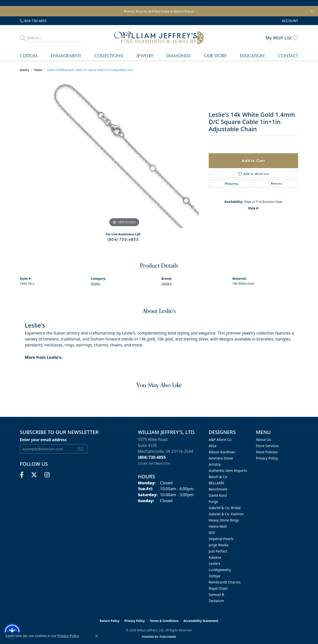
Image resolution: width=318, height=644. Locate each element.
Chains (38, 70)
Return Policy (110, 621)
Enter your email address (43, 440)
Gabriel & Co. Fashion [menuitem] (226, 514)
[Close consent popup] (97, 636)
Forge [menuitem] (213, 502)
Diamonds (179, 56)
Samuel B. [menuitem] (217, 595)
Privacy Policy (267, 458)
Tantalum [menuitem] (216, 601)
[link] (33, 21)
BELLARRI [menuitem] (217, 483)
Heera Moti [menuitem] (218, 526)
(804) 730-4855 (123, 239)
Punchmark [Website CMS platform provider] (168, 637)
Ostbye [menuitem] (214, 576)
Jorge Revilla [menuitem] (219, 545)
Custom (29, 56)
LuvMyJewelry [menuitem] (220, 570)
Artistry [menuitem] (215, 464)
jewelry (24, 70)
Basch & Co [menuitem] (218, 477)
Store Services (267, 446)
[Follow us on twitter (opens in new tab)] (34, 475)
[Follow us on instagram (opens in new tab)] (47, 475)
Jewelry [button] (145, 56)
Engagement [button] (66, 56)
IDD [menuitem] (212, 533)
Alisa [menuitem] (213, 446)
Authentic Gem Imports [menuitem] (228, 471)
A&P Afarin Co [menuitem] (220, 440)
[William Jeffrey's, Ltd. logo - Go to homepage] (159, 38)
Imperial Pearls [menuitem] (221, 539)
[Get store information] (154, 464)
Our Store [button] (215, 56)
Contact (288, 56)
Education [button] (252, 56)
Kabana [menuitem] (215, 557)
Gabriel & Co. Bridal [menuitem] (225, 508)
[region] (124, 154)
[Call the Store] (152, 457)
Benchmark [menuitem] (218, 489)
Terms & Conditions (164, 621)
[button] (290, 21)
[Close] (312, 11)
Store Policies (267, 452)
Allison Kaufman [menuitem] (222, 452)
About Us (263, 440)
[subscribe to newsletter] (81, 449)
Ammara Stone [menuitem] (221, 458)
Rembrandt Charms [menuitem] (225, 582)
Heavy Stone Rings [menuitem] (224, 520)
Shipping (231, 184)
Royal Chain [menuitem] (218, 588)
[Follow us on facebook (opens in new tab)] (22, 475)
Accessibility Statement (201, 621)
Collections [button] (109, 56)
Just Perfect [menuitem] (218, 551)
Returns (277, 184)
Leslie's (166, 284)
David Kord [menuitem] (218, 495)
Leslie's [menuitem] (214, 564)
